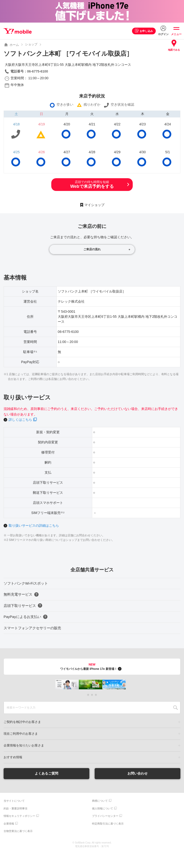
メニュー (176, 34)
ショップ (31, 44)
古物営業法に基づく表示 (18, 831)
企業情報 (9, 824)
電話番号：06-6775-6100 (29, 71)
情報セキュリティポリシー (19, 816)
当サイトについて (14, 801)
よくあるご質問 (46, 773)
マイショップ (94, 205)
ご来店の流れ (92, 249)
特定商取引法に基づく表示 (108, 824)
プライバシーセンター (105, 816)
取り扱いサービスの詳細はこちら (34, 526)
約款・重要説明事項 (15, 808)
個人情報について (103, 808)
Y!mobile (18, 31)
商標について (100, 801)
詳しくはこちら (20, 420)
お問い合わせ (138, 773)
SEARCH (175, 708)
